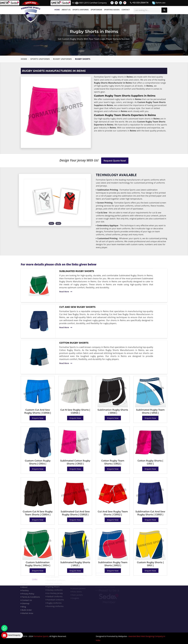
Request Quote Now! (115, 161)
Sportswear (96, 10)
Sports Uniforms (81, 10)
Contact (126, 10)
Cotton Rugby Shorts (74, 343)
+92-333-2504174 (139, 3)
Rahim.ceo (159, 3)
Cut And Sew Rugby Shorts (77, 307)
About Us (66, 10)
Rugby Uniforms (62, 59)
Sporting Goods (112, 10)
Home (57, 10)
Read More (66, 291)
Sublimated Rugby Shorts (77, 271)
